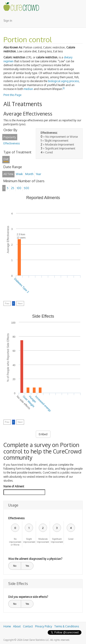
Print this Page (12, 95)
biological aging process (63, 81)
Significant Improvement (57, 540)
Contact (28, 626)
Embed (43, 434)
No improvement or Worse (15, 542)
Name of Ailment (14, 486)
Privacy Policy (44, 626)
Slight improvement (29, 540)
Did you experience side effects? (28, 597)
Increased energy (43, 403)
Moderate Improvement (43, 540)
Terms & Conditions (67, 626)
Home (7, 626)
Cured (71, 539)
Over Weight (29, 401)
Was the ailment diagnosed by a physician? (35, 559)
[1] (64, 88)
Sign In (8, 21)
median (28, 89)
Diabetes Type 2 (21, 285)
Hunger (33, 399)
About (17, 626)
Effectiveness (16, 518)
